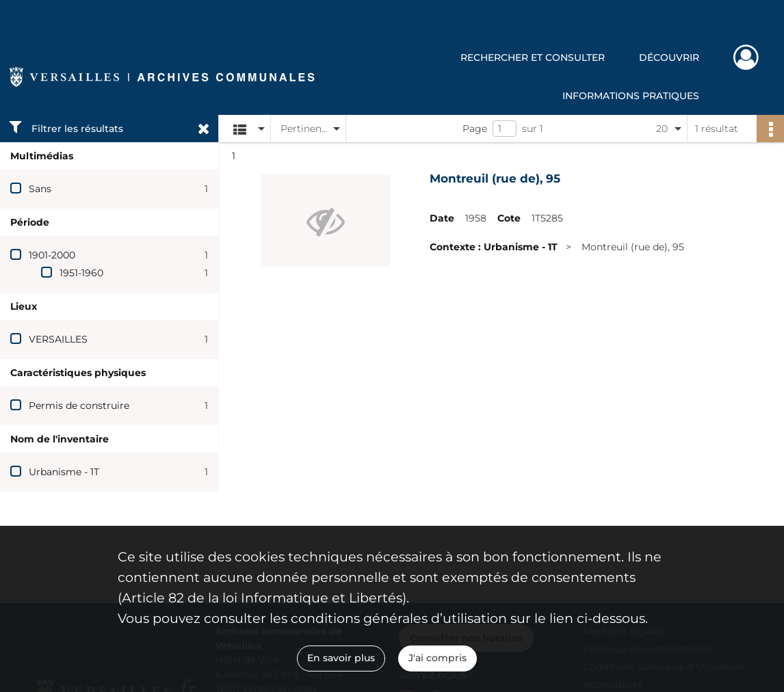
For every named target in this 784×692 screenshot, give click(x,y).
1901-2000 (52, 255)
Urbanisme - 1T (64, 472)
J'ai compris (437, 658)
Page (475, 129)
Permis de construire (79, 405)
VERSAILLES (58, 339)
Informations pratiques (631, 96)
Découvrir (669, 57)
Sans (40, 189)
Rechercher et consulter (533, 57)
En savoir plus (341, 658)
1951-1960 (81, 273)
